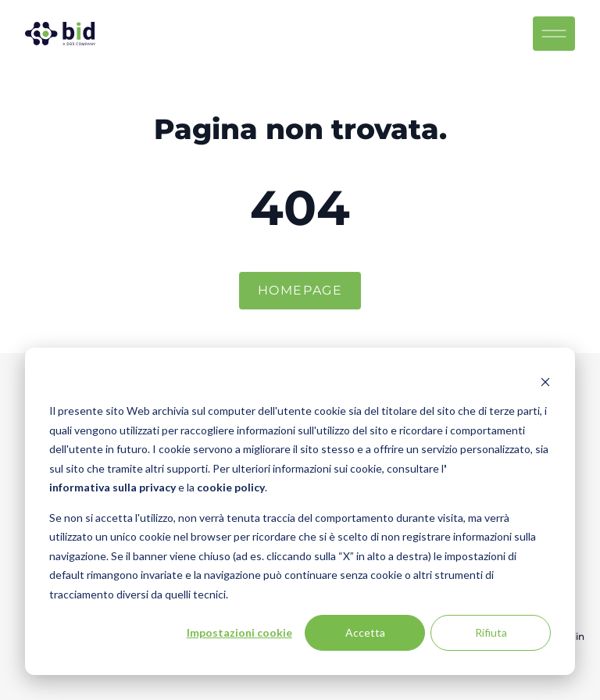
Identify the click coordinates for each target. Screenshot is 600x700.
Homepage (300, 290)
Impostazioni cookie (239, 632)
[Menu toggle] (560, 34)
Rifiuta (491, 632)
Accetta (365, 632)
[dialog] (300, 511)
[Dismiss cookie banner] (545, 382)
